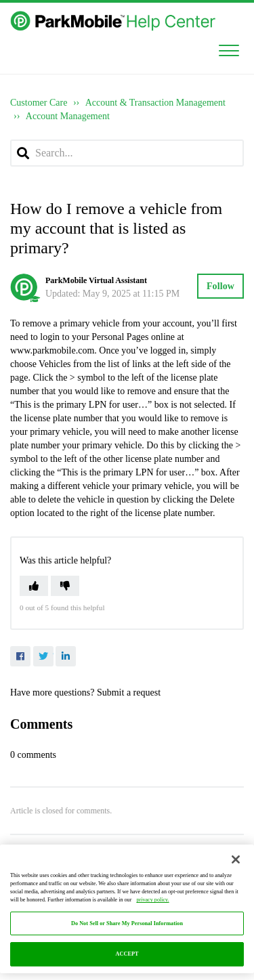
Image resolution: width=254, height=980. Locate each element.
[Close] (236, 859)
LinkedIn (66, 656)
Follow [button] (220, 286)
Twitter (43, 656)
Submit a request (129, 693)
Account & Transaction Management (155, 103)
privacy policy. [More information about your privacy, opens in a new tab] (152, 900)
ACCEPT (127, 954)
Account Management (68, 116)
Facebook (20, 656)
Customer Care (39, 103)
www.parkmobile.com (52, 350)
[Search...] (127, 153)
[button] (229, 48)
